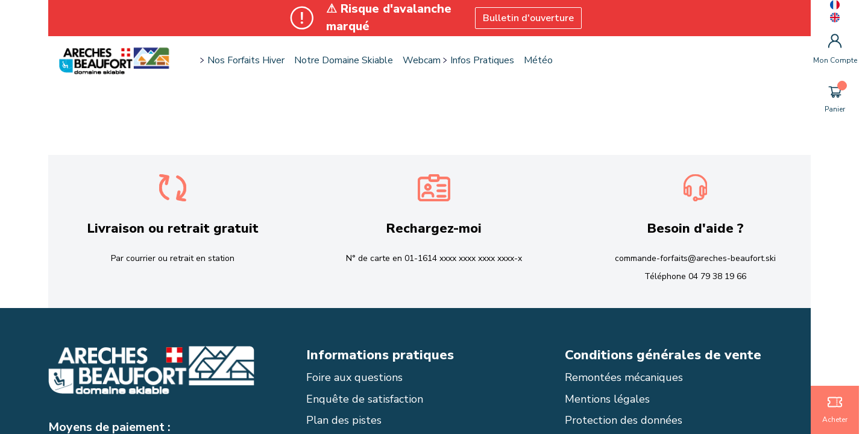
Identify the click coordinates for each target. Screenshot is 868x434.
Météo (538, 60)
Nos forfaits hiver (246, 60)
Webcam (422, 60)
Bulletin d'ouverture (528, 18)
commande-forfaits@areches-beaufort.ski (695, 258)
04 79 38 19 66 (717, 276)
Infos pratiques (482, 60)
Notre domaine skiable (344, 60)
